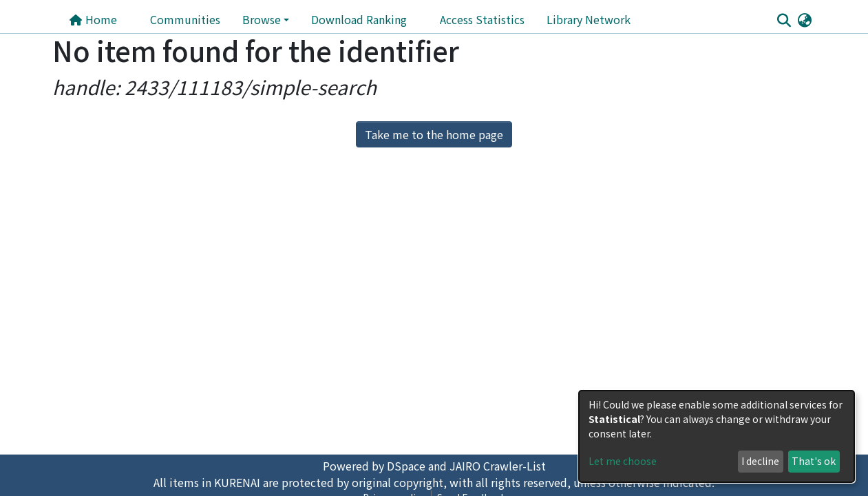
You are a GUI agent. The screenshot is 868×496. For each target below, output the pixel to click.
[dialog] (717, 436)
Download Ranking (359, 19)
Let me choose (623, 461)
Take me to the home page (434, 134)
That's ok (814, 461)
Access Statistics (482, 19)
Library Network (589, 19)
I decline (760, 461)
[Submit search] (784, 20)
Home (93, 19)
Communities (185, 19)
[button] (805, 19)
